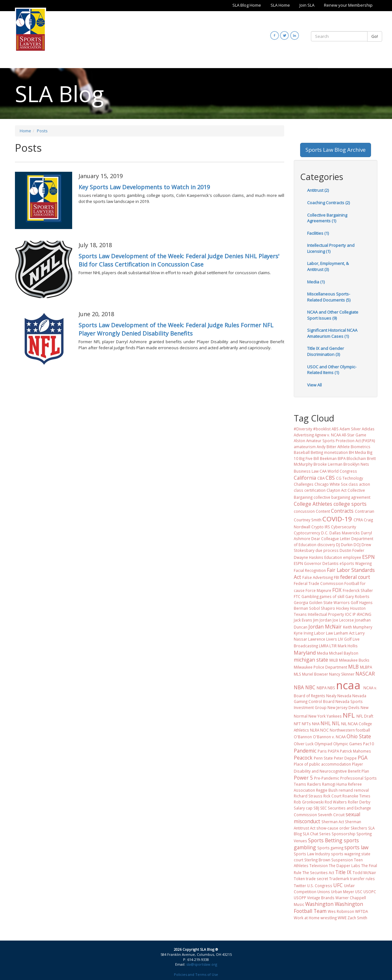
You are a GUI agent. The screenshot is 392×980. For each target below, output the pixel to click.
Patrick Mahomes (355, 751)
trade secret (317, 879)
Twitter (300, 886)
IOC (348, 614)
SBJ (316, 808)
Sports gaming (330, 848)
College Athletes (313, 504)
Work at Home (307, 918)
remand (346, 790)
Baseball (302, 452)
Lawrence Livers (323, 639)
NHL (326, 723)
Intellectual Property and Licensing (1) (331, 248)
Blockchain (356, 458)
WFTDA (361, 911)
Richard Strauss (308, 796)
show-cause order (333, 828)
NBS (331, 688)
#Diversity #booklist (312, 429)
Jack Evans (303, 620)
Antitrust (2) (318, 190)
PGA (363, 758)
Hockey (343, 608)
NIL (336, 723)
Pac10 (368, 744)
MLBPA (366, 667)
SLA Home (280, 5)
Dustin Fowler (352, 550)
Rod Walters (336, 802)
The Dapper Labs (344, 865)
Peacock (303, 758)
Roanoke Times (356, 796)
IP (354, 614)
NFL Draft (365, 716)
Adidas (368, 429)
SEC (323, 808)
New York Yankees (325, 716)
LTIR (333, 646)
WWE (342, 918)
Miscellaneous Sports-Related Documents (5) (329, 297)
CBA (321, 478)
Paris (322, 751)
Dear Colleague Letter (331, 539)
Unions (324, 892)
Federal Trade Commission (319, 583)
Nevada (344, 696)
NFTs (306, 724)
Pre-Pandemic (327, 778)
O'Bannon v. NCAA (329, 737)
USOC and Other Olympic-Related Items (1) (332, 370)
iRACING (364, 614)
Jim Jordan (322, 620)
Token (299, 879)
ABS (335, 429)
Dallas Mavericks (345, 533)
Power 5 (303, 778)
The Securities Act (318, 872)
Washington (319, 904)
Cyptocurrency (307, 533)
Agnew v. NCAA (328, 435)
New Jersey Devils (344, 707)
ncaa (348, 685)
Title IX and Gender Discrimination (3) (326, 351)
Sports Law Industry (312, 854)
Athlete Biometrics (354, 447)
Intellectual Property (326, 614)
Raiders (314, 784)
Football (352, 583)
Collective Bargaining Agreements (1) (327, 218)
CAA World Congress (338, 471)
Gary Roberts (357, 596)
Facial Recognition (310, 570)
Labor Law (323, 633)
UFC (338, 885)
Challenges (304, 484)
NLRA (315, 730)
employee (352, 557)
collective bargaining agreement (342, 497)
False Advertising (318, 577)
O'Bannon (303, 737)
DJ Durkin (344, 545)
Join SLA (307, 5)
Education (333, 557)
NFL (349, 715)
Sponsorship (344, 834)
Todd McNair (364, 872)
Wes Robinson (341, 911)
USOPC (370, 892)
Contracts (342, 511)
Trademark (339, 879)
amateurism (305, 447)
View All (314, 385)
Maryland (305, 653)
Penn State (323, 758)
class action (359, 484)
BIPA (342, 458)
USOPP (300, 898)
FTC (297, 596)
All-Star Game (354, 435)
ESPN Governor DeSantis (316, 563)
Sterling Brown (317, 860)
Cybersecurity (344, 527)
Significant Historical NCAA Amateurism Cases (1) (332, 333)
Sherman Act (333, 822)
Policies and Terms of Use (196, 974)
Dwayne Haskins (309, 557)
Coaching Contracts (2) (328, 203)
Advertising (304, 435)
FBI (337, 577)
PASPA (333, 751)
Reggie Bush (327, 790)
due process (327, 550)
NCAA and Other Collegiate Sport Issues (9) (333, 315)
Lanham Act (344, 633)
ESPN (368, 557)
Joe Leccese (343, 620)
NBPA (322, 688)
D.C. (325, 533)
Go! (375, 36)
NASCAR (365, 674)
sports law (356, 847)
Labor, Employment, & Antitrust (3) (328, 266)
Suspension (342, 860)
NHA (316, 724)
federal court (355, 577)
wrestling (329, 918)
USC (359, 892)
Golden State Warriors (329, 602)
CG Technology (350, 478)
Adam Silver (350, 429)
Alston (299, 441)
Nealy (331, 696)
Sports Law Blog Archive (336, 150)
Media (323, 653)
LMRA (324, 646)
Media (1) (316, 282)
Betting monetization (329, 452)
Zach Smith (357, 918)
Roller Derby (359, 802)
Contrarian (364, 511)
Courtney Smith (308, 520)
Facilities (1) (318, 233)
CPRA (358, 520)
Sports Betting (325, 840)
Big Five (306, 458)
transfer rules (362, 879)
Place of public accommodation (322, 764)
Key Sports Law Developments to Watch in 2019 (144, 187)
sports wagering (346, 854)
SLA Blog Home (247, 5)
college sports (350, 504)
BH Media (357, 452)
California (305, 478)
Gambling (310, 596)
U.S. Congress (320, 886)
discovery (326, 545)
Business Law (306, 471)
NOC (324, 730)
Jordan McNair (325, 627)
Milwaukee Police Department (320, 667)
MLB (353, 667)
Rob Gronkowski (309, 802)
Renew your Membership (348, 5)
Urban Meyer (343, 892)
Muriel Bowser (315, 674)
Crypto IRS (321, 527)
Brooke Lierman (328, 464)
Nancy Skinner (342, 674)
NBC (310, 687)
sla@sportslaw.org (202, 964)
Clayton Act (337, 490)
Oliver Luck (304, 744)
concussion (304, 511)
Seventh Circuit (331, 815)
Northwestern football (350, 730)
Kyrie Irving (303, 633)
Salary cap (303, 808)
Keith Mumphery (358, 627)
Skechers (359, 828)
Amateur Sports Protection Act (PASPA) (341, 441)
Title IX (343, 872)
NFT (297, 724)
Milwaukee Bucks (354, 660)
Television (319, 865)
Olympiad (323, 744)
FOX (337, 590)
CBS (330, 478)
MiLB (334, 660)
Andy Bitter (327, 447)
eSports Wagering (356, 563)
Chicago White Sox (331, 484)
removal (361, 790)
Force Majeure (318, 590)
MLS (297, 674)
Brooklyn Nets (356, 464)
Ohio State (359, 736)
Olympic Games (348, 744)
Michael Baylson (344, 653)
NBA (299, 687)
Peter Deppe (345, 758)
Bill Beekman (325, 458)
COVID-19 (337, 519)
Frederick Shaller (358, 590)
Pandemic (305, 751)
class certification (310, 490)
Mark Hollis (348, 646)
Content (323, 511)
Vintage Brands (321, 898)
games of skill (332, 596)
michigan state (311, 660)
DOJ (357, 545)
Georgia (301, 602)
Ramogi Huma (334, 784)
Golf (354, 602)
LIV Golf (345, 639)
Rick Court (332, 796)
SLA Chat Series (317, 834)
